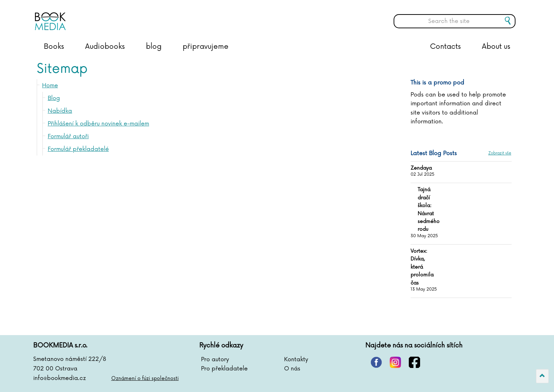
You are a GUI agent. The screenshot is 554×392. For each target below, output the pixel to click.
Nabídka (60, 111)
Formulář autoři (68, 136)
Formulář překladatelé (78, 149)
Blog (54, 98)
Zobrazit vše (500, 153)
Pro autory (215, 359)
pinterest (376, 362)
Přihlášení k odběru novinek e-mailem (98, 124)
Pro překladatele (224, 369)
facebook (414, 362)
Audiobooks (105, 47)
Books (54, 47)
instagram (395, 362)
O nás (292, 369)
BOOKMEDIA (106, 16)
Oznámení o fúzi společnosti (145, 378)
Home (50, 86)
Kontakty (296, 359)
